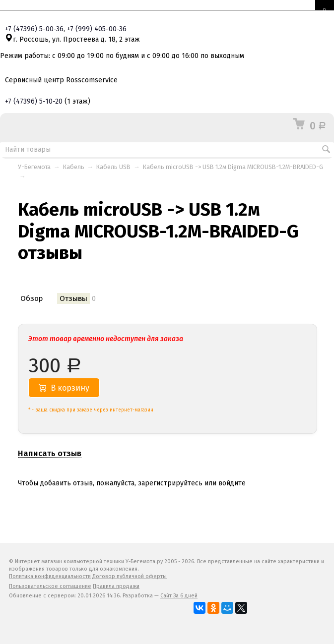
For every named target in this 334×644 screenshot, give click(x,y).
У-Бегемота (34, 167)
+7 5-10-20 (34, 101)
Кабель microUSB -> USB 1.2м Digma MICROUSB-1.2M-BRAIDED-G (233, 167)
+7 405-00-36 (97, 29)
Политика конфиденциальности (50, 576)
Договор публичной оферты (130, 576)
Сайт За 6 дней (179, 596)
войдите (232, 483)
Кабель (74, 167)
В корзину (64, 388)
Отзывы (73, 298)
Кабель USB (113, 167)
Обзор (32, 298)
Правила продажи (116, 586)
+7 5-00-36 (34, 29)
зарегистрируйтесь (170, 483)
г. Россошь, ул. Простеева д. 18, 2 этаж (72, 39)
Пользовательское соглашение (50, 586)
